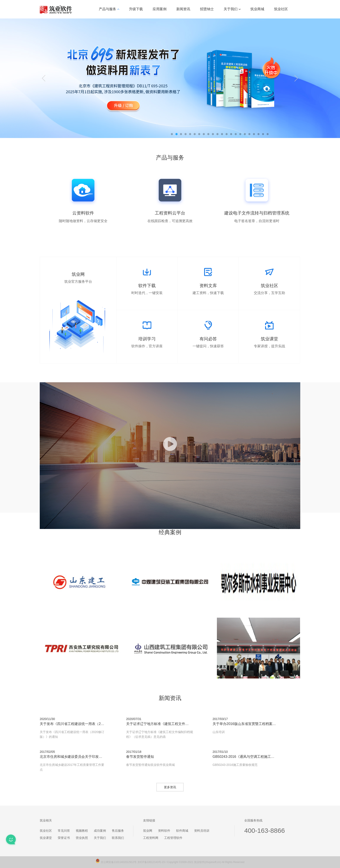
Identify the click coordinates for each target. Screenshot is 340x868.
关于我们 (232, 9)
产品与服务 (109, 9)
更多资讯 (170, 787)
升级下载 (136, 9)
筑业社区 (281, 9)
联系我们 (118, 838)
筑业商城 (257, 9)
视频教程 (82, 831)
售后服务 (118, 831)
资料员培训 (202, 831)
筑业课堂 (46, 838)
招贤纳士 (207, 9)
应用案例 (160, 9)
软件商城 (182, 831)
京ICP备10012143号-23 (151, 862)
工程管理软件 (173, 838)
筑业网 (148, 831)
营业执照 (82, 838)
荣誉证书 (64, 838)
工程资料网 (151, 838)
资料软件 (164, 831)
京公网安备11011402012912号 (119, 862)
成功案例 (100, 831)
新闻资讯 (183, 9)
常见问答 (64, 831)
